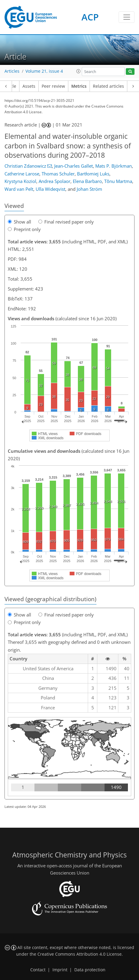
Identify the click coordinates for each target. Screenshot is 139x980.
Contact (38, 970)
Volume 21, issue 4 (44, 71)
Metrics (79, 86)
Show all (19, 222)
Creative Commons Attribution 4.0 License (80, 954)
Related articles (108, 86)
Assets (29, 86)
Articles (12, 71)
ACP (90, 17)
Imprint (60, 970)
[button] (78, 71)
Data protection (90, 970)
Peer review (53, 86)
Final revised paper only (66, 222)
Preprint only (24, 229)
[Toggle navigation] (127, 17)
